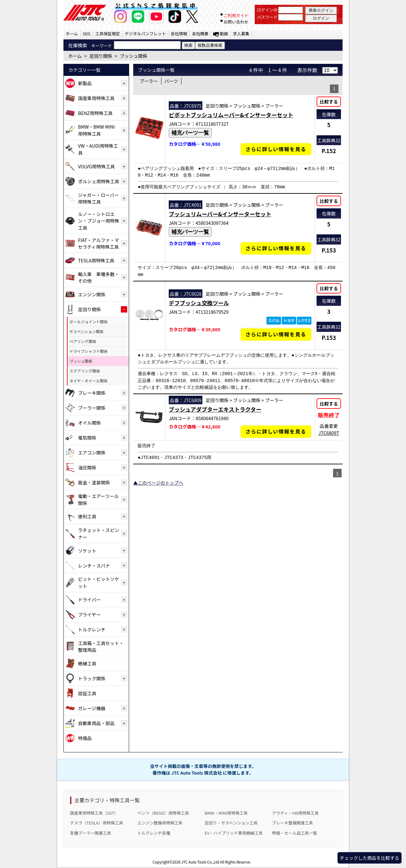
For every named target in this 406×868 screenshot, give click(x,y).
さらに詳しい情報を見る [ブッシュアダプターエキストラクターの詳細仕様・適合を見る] (276, 431)
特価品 (85, 738)
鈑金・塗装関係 (94, 482)
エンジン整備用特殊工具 (160, 823)
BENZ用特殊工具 (95, 113)
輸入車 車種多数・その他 (99, 277)
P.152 (329, 151)
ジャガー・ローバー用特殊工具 (98, 198)
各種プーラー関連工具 (91, 833)
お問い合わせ (236, 22)
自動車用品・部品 (96, 723)
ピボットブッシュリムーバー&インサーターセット (231, 115)
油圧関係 (87, 467)
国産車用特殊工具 (96, 98)
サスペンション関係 (86, 331)
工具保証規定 (108, 34)
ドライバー (89, 599)
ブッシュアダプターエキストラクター (215, 409)
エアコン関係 (92, 452)
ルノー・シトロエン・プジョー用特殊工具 (99, 221)
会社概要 (200, 34)
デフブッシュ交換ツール (199, 303)
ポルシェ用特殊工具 (99, 181)
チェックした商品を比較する (369, 858)
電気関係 (87, 437)
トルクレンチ (92, 629)
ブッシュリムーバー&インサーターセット (220, 214)
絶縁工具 (87, 663)
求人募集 (241, 34)
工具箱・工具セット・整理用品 (101, 646)
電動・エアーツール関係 (98, 499)
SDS (87, 34)
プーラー (149, 81)
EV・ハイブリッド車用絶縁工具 (234, 833)
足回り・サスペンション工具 (231, 823)
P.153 (329, 250)
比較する (329, 101)
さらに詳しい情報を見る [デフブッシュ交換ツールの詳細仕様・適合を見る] (276, 334)
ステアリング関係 (85, 371)
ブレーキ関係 (92, 393)
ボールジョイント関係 (88, 322)
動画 (224, 34)
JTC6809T (329, 433)
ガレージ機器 (92, 708)
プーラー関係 (92, 408)
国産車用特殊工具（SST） (94, 813)
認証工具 (87, 693)
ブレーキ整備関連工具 (292, 823)
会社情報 (179, 34)
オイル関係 (89, 423)
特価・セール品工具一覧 (294, 833)
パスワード (267, 17)
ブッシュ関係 (81, 361)
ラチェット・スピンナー (99, 533)
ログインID (267, 10)
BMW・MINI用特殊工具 (226, 813)
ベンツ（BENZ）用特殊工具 (163, 813)
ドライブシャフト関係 (88, 351)
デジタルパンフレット (145, 34)
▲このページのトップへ (158, 483)
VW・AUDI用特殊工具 (98, 149)
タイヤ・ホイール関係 (88, 381)
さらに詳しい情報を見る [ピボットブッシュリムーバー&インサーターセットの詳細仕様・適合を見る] (276, 149)
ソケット (87, 551)
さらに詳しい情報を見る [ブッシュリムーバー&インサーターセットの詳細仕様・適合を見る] (276, 248)
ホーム (72, 34)
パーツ (171, 81)
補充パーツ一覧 (190, 133)
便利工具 (87, 516)
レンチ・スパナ (94, 565)
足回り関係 (89, 309)
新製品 (85, 83)
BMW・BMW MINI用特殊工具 (96, 130)
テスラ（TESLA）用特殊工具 (97, 823)
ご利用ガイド (236, 15)
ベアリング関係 (83, 341)
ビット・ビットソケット (99, 582)
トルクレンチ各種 (154, 833)
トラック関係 (92, 678)
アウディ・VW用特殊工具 (295, 813)
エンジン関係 (92, 294)
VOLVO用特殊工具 (96, 166)
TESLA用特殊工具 (96, 260)
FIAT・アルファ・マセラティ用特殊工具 (98, 243)
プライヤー (89, 614)
